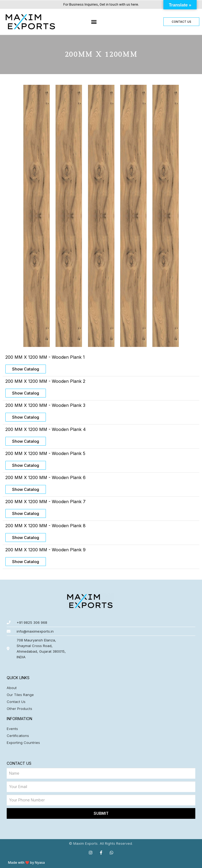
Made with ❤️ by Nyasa (26, 863)
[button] (94, 22)
